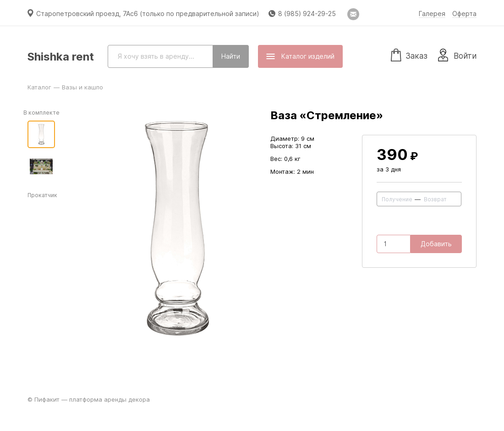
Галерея (432, 14)
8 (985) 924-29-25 (307, 14)
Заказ (409, 55)
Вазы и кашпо (82, 87)
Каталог (39, 87)
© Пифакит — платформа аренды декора (89, 399)
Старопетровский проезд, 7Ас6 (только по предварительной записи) (148, 14)
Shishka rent (61, 57)
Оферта (464, 14)
